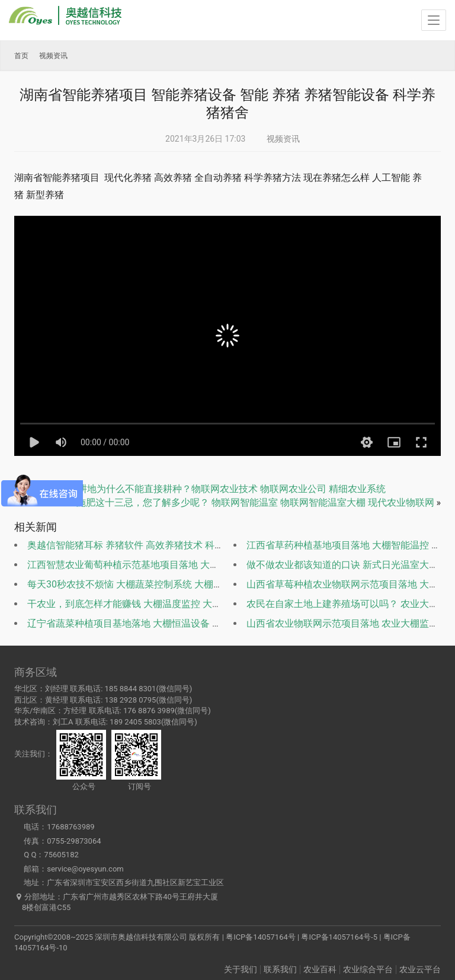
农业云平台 (420, 969)
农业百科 (320, 969)
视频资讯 (283, 139)
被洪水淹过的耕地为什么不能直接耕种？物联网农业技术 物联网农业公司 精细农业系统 (203, 489)
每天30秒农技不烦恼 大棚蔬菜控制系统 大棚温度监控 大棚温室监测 (169, 584)
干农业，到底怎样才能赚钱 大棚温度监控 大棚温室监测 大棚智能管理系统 (182, 604)
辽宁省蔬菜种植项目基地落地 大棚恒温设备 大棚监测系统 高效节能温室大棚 (187, 623)
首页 (21, 56)
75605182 (61, 855)
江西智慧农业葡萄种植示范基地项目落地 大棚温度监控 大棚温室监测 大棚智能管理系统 (211, 565)
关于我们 (241, 969)
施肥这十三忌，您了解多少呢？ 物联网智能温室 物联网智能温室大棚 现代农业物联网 (255, 502)
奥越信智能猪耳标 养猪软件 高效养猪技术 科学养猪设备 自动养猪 (165, 545)
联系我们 (280, 969)
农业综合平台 (368, 969)
